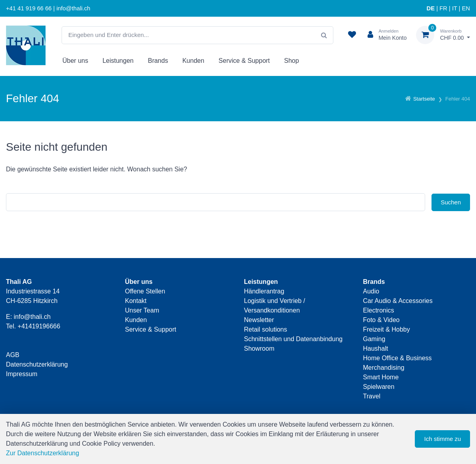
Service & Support (244, 61)
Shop (291, 61)
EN (466, 8)
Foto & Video (381, 320)
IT (455, 8)
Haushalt (376, 348)
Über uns (75, 61)
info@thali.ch (32, 317)
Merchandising (384, 368)
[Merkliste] (352, 35)
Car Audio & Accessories (398, 301)
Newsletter (259, 320)
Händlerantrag (264, 291)
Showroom (259, 348)
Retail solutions (266, 329)
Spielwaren (379, 387)
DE (431, 8)
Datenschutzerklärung (37, 364)
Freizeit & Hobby (387, 329)
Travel (372, 396)
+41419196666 (39, 326)
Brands (158, 61)
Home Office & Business (398, 358)
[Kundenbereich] (384, 35)
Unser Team (142, 310)
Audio (371, 291)
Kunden (193, 61)
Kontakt (136, 301)
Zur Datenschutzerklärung (43, 453)
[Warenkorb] (443, 35)
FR (443, 8)
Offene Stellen (145, 291)
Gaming (374, 339)
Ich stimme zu (442, 439)
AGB (13, 355)
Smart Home (381, 377)
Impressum (22, 374)
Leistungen (118, 61)
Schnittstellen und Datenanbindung (293, 339)
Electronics (379, 310)
